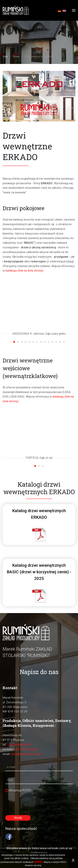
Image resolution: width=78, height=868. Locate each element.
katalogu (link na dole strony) (24, 270)
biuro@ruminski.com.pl (26, 754)
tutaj (39, 865)
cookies (25, 858)
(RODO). (39, 862)
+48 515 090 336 (25, 749)
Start (5, 57)
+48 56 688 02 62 (19, 745)
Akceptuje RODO (18, 790)
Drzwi (16, 57)
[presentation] (32, 801)
